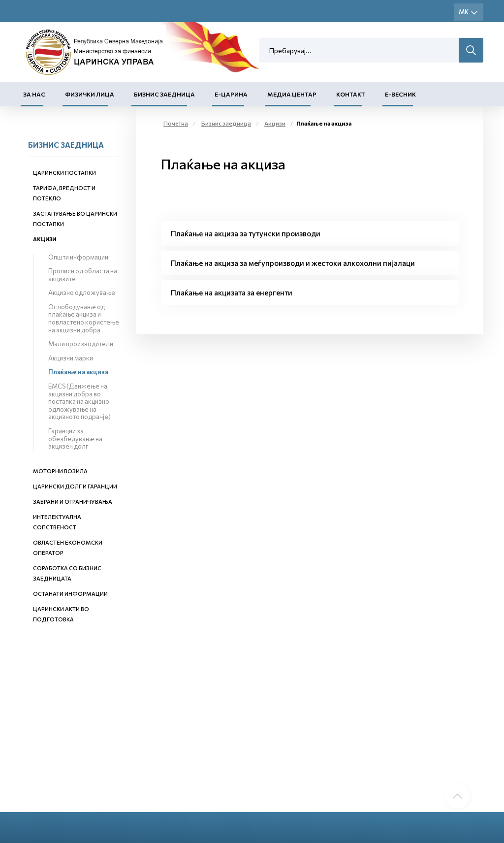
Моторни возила (60, 471)
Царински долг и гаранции (75, 486)
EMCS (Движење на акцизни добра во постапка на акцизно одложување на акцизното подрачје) (79, 401)
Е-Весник (400, 94)
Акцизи (45, 239)
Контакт (351, 94)
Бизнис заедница (164, 94)
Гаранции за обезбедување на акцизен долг (75, 438)
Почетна (176, 123)
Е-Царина (231, 94)
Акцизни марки (71, 358)
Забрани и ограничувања (73, 502)
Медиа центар (292, 94)
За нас (34, 94)
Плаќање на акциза (78, 372)
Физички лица (90, 94)
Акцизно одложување (82, 292)
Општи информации (78, 257)
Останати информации (70, 594)
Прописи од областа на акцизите (83, 275)
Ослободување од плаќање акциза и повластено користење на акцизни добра (84, 318)
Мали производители (81, 344)
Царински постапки (64, 173)
